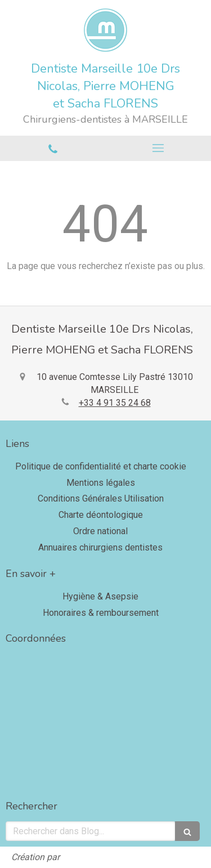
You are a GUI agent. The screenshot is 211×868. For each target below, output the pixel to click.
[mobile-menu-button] (159, 148)
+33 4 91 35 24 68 (115, 403)
